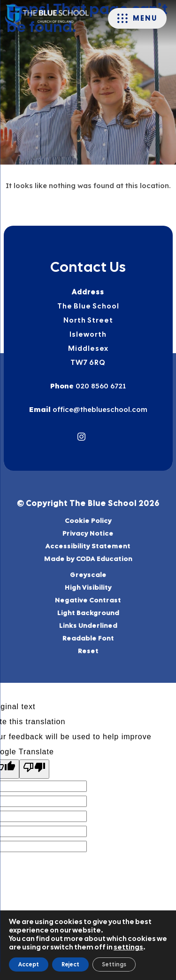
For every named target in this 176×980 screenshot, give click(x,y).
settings (128, 947)
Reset (88, 651)
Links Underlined (88, 625)
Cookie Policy (88, 521)
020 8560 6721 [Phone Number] (100, 386)
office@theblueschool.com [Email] (99, 409)
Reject (70, 964)
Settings (114, 964)
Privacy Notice (88, 533)
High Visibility (88, 587)
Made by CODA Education (100, 559)
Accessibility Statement (88, 546)
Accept (29, 964)
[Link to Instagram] (81, 437)
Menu (145, 18)
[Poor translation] (34, 769)
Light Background (88, 613)
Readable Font (88, 638)
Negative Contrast (88, 600)
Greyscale (88, 575)
